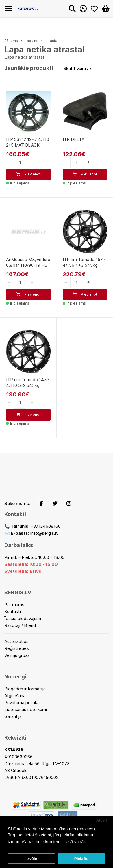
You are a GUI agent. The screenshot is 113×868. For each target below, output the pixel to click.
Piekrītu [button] (81, 859)
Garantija (13, 716)
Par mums (14, 605)
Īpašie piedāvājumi (23, 618)
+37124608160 (46, 526)
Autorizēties (16, 641)
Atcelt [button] (102, 820)
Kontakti (13, 611)
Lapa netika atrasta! (41, 41)
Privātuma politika (22, 702)
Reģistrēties (17, 648)
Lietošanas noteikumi (26, 709)
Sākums (11, 41)
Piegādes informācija (25, 689)
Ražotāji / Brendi (21, 625)
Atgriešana (15, 696)
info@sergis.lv (44, 533)
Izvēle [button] (32, 859)
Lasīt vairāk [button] (75, 842)
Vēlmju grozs (17, 655)
